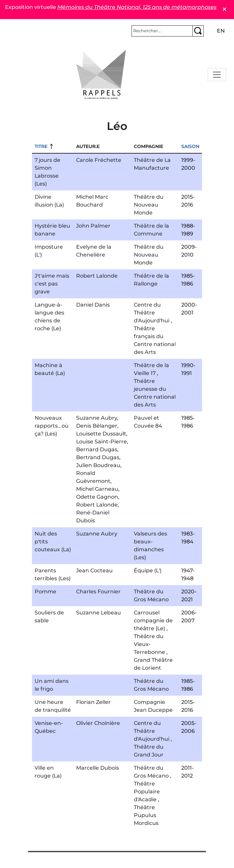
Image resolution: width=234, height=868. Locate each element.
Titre (41, 146)
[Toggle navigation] (217, 75)
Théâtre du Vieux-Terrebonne (149, 644)
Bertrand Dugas (98, 457)
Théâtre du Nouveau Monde (149, 205)
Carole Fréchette (99, 160)
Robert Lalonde (97, 276)
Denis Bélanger (97, 426)
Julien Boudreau (98, 465)
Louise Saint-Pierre (102, 442)
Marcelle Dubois (98, 768)
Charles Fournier (98, 592)
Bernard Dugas (97, 449)
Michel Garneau (97, 489)
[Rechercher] (162, 31)
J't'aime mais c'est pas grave (52, 284)
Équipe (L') (148, 570)
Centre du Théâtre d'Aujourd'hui (152, 313)
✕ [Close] (224, 9)
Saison (190, 146)
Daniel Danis (93, 305)
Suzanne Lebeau (99, 613)
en (221, 31)
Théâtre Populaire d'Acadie (147, 792)
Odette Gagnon (97, 497)
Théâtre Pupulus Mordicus (146, 815)
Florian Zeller (93, 702)
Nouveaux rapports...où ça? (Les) (52, 426)
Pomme (45, 592)
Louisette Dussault (101, 434)
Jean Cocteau (94, 570)
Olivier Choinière (98, 723)
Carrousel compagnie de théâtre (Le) (153, 620)
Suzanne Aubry (97, 418)
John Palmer (93, 226)
